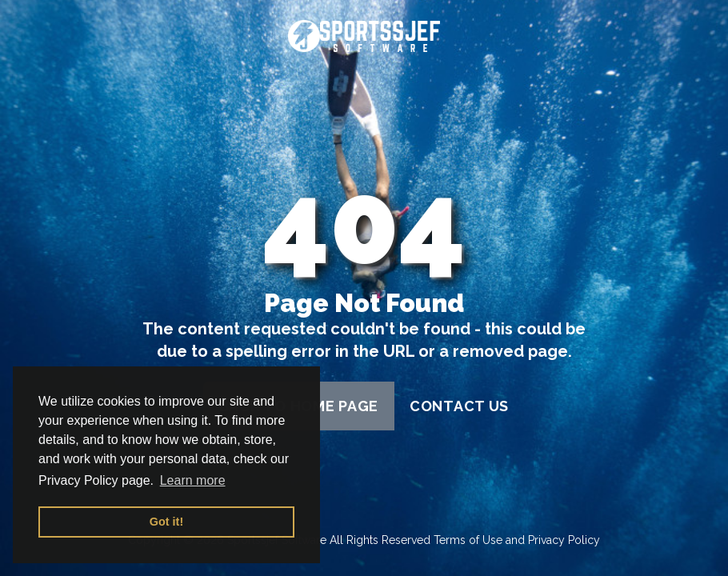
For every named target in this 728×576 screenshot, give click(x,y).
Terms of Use (468, 540)
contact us (459, 406)
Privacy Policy (564, 540)
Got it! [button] (166, 522)
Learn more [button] (193, 480)
